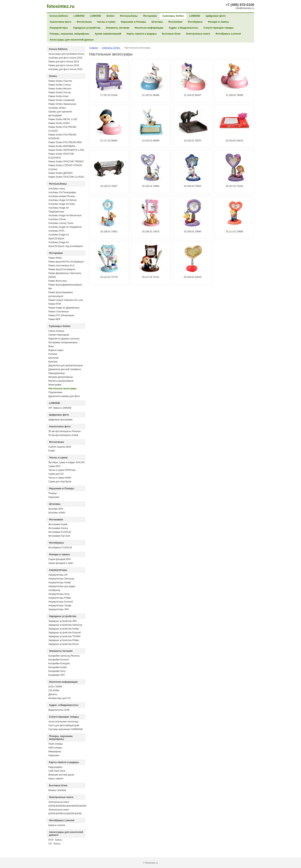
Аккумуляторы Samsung (61, 579)
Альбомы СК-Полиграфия (62, 192)
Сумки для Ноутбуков (60, 482)
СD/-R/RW (54, 691)
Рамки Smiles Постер (60, 92)
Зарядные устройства (87, 28)
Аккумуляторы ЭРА (59, 609)
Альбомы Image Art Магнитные (65, 215)
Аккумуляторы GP (58, 575)
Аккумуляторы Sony (59, 594)
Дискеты (53, 694)
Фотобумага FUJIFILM (60, 548)
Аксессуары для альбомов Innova (66, 54)
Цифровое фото (216, 16)
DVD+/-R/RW (55, 687)
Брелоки (53, 362)
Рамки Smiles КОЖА (59, 123)
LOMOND (79, 16)
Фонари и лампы (218, 22)
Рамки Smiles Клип (58, 96)
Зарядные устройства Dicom (64, 644)
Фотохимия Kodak (58, 524)
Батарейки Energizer (59, 663)
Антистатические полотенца (63, 722)
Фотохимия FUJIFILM (60, 532)
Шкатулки (53, 358)
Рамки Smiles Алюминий (61, 100)
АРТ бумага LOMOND (60, 408)
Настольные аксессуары (62, 389)
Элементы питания (118, 28)
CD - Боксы (54, 844)
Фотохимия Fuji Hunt (59, 536)
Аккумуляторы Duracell (61, 602)
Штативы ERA (56, 509)
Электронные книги (198, 34)
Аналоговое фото (60, 22)
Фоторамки (150, 16)
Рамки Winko (55, 258)
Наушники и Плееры (133, 22)
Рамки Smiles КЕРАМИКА (62, 146)
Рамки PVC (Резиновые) (61, 315)
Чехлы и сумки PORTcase (62, 470)
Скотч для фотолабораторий (64, 725)
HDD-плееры (55, 748)
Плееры (53, 493)
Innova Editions (59, 16)
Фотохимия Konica (58, 528)
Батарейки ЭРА (57, 675)
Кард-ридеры (55, 767)
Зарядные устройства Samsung (65, 625)
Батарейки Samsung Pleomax (64, 656)
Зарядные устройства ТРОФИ (64, 636)
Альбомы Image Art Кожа (62, 204)
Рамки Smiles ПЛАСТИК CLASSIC (66, 177)
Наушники (54, 497)
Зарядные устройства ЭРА (63, 621)
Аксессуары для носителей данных (72, 40)
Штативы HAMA (57, 513)
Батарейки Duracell (59, 660)
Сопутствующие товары (218, 28)
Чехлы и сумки (106, 22)
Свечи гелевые (56, 331)
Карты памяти (56, 779)
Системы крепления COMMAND (66, 729)
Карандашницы (57, 373)
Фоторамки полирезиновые (63, 342)
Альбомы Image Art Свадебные (65, 227)
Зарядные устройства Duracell (64, 633)
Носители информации (149, 28)
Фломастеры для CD (59, 698)
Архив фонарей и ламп (61, 563)
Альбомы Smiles (57, 108)
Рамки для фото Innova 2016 (64, 62)
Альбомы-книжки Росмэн (62, 196)
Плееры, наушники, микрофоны (69, 34)
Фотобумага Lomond (228, 34)
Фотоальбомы (129, 16)
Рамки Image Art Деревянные (64, 308)
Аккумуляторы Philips (60, 598)
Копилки (53, 354)
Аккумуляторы (59, 28)
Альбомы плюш (57, 189)
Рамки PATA (55, 304)
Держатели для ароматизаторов (66, 366)
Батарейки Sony (57, 671)
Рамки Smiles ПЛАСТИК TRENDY (66, 162)
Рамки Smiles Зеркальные (62, 104)
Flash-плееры (56, 744)
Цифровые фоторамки (60, 420)
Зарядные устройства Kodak (64, 629)
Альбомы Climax (57, 219)
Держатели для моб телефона (65, 369)
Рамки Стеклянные (59, 312)
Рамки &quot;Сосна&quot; (62, 269)
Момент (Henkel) (57, 790)
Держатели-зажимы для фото (64, 396)
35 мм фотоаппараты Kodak (63, 435)
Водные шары (56, 350)
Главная (93, 48)
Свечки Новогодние (59, 335)
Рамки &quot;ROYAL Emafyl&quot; (66, 262)
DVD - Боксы (55, 840)
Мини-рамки (55, 385)
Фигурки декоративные (61, 377)
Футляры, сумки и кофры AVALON (67, 462)
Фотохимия (175, 22)
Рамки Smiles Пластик (60, 81)
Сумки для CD (56, 474)
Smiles (110, 16)
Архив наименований (108, 34)
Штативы (157, 22)
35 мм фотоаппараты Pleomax (64, 431)
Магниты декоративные (61, 381)
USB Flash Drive (57, 771)
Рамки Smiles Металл (60, 89)
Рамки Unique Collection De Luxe (66, 300)
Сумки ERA (54, 466)
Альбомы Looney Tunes (61, 223)
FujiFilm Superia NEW (60, 447)
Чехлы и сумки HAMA (60, 478)
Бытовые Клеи (171, 34)
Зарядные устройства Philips (64, 640)
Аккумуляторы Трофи (60, 606)
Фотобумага (195, 22)
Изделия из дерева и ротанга (64, 339)
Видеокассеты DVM (59, 710)
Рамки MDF (55, 319)
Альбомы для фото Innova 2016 (65, 58)
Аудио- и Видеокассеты (184, 28)
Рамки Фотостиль (58, 281)
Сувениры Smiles (173, 16)
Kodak (52, 451)
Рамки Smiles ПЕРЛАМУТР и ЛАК (66, 150)
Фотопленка (84, 22)
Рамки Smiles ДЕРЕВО (60, 173)
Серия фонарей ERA (60, 559)
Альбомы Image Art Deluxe (62, 200)
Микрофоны (55, 752)
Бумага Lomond (57, 825)
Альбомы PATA (56, 231)
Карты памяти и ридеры (142, 34)
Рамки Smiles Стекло (60, 85)
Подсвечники (55, 392)
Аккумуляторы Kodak (60, 583)
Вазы (51, 346)
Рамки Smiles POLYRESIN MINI (65, 142)
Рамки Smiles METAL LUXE (63, 119)
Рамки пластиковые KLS (61, 266)
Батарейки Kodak (58, 667)
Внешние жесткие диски (61, 775)
